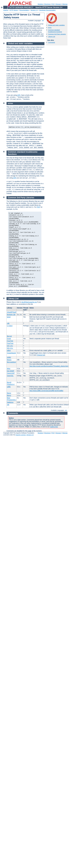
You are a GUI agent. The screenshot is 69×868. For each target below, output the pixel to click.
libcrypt (9, 336)
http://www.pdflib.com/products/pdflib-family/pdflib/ (46, 391)
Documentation (24, 10)
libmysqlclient (11, 362)
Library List (52, 37)
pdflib (9, 387)
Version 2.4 (34, 10)
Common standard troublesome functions (55, 31)
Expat (9, 339)
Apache (6, 10)
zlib (8, 405)
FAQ (53, 4)
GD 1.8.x (10, 346)
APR (19, 95)
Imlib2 (9, 357)
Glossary (58, 4)
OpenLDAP (11, 373)
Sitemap (65, 4)
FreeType (10, 343)
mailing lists (54, 427)
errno (50, 28)
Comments (52, 42)
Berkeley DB (11, 315)
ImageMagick (11, 353)
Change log (41, 355)
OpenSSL (10, 376)
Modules (40, 4)
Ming (9, 369)
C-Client (10, 326)
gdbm (9, 351)
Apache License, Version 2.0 (25, 435)
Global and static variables (56, 25)
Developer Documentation (47, 10)
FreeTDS (10, 341)
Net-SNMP (11, 371)
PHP (38, 207)
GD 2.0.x (10, 348)
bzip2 (9, 317)
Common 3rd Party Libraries (57, 34)
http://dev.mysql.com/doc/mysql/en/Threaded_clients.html (49, 366)
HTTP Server (14, 10)
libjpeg (9, 360)
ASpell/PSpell (12, 312)
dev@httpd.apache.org (29, 302)
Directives (47, 4)
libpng (9, 393)
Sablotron (10, 402)
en (43, 21)
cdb (8, 323)
